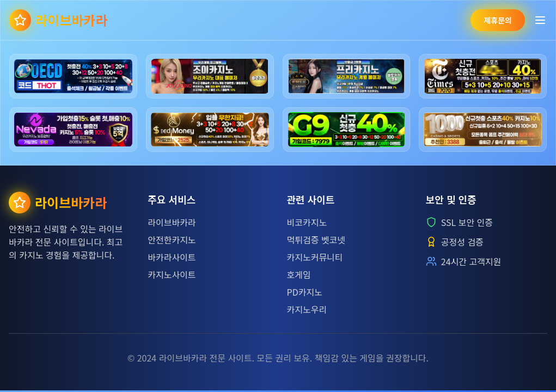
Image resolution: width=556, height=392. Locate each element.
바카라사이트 (172, 257)
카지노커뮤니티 (315, 257)
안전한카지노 (172, 240)
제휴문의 (498, 20)
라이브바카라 (172, 222)
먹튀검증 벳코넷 (316, 240)
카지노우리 (307, 309)
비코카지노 (307, 222)
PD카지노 (305, 292)
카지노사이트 (172, 274)
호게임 (299, 274)
